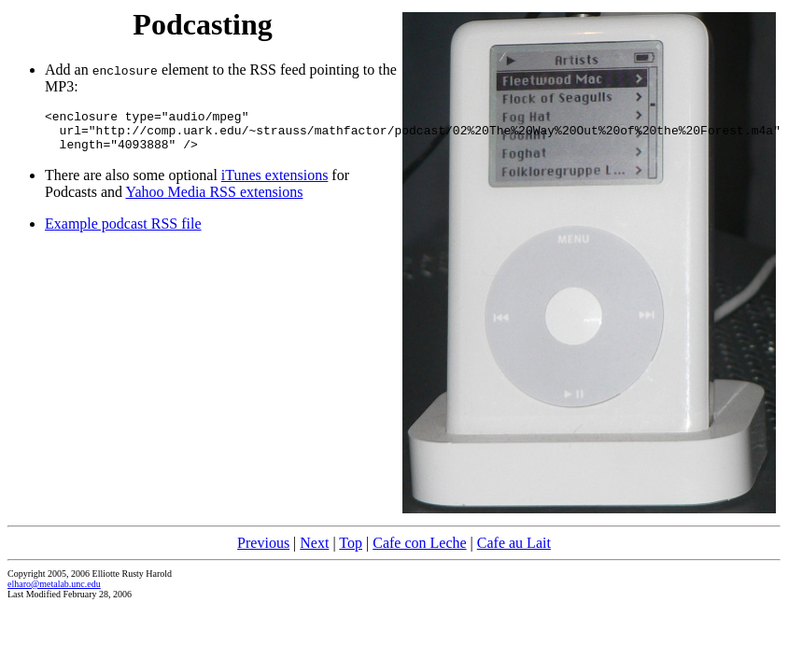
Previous (263, 543)
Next (314, 543)
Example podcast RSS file (123, 232)
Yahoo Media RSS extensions (215, 200)
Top (351, 543)
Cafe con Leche (419, 543)
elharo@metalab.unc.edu (54, 584)
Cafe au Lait (514, 543)
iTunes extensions (275, 183)
